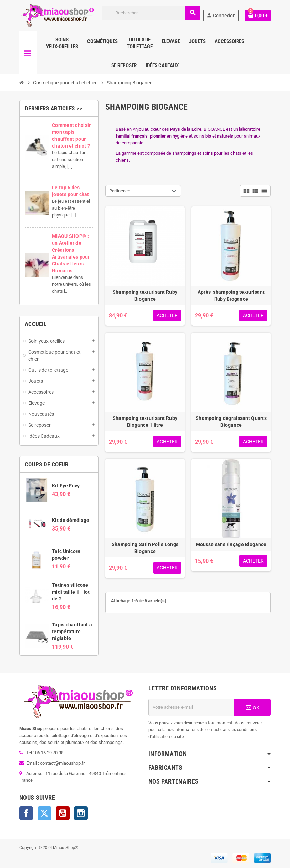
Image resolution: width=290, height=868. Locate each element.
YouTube (63, 813)
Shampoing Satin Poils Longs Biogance (145, 548)
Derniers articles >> (54, 108)
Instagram (81, 813)
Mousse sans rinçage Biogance (231, 544)
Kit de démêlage (71, 520)
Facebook (26, 813)
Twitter (44, 813)
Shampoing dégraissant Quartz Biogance (231, 422)
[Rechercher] (151, 13)
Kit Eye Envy (66, 486)
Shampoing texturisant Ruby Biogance (145, 295)
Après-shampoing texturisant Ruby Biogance (231, 295)
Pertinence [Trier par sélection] (120, 191)
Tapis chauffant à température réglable (72, 632)
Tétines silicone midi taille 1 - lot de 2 (71, 592)
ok (252, 707)
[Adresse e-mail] (191, 707)
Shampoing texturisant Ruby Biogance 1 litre (145, 422)
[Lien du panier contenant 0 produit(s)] (258, 16)
